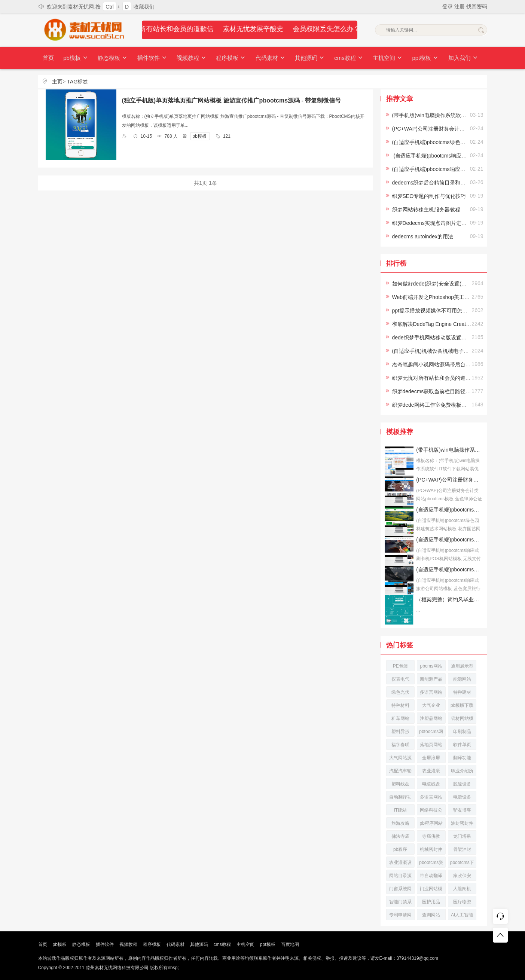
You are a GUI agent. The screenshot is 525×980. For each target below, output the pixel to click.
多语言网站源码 (431, 798)
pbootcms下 (462, 863)
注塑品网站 (431, 718)
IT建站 (400, 810)
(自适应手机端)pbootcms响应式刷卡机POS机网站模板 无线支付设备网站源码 (449, 540)
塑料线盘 (400, 784)
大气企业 (431, 705)
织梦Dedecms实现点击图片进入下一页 (437, 223)
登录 (448, 6)
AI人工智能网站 (462, 916)
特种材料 (400, 705)
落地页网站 (431, 745)
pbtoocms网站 (431, 733)
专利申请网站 (400, 916)
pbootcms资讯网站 (431, 864)
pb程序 (400, 849)
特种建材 (462, 692)
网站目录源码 (400, 877)
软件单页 (462, 745)
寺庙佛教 (431, 836)
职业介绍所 (462, 771)
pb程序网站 (431, 823)
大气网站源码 (400, 759)
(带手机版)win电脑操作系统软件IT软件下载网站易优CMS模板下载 (449, 450)
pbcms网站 (431, 666)
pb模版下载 (462, 705)
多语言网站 (431, 692)
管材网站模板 (462, 720)
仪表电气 (400, 679)
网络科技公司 (431, 811)
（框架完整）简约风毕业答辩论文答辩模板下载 (449, 599)
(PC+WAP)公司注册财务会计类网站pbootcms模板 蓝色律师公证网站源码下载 (449, 480)
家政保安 (462, 876)
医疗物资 (462, 902)
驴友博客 (462, 810)
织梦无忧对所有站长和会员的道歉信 (434, 378)
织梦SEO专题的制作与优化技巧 (429, 196)
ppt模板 (421, 58)
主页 (57, 82)
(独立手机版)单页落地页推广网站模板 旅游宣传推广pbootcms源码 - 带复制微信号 (232, 100)
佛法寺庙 (400, 836)
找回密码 (477, 6)
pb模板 (75, 58)
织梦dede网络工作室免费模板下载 (432, 405)
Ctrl (110, 7)
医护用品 (431, 902)
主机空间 (384, 58)
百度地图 (290, 944)
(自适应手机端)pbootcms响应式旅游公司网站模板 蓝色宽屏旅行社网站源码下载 (449, 570)
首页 (48, 58)
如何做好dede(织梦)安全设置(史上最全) (438, 284)
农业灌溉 (431, 771)
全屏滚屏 (431, 758)
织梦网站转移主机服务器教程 (426, 210)
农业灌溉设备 (400, 864)
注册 (460, 6)
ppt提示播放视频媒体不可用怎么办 (432, 311)
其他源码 (306, 58)
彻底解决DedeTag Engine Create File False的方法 (451, 324)
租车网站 (400, 718)
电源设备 (462, 797)
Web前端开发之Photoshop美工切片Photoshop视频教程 (457, 297)
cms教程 (345, 58)
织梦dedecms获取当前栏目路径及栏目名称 (442, 391)
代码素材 (268, 58)
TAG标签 (77, 82)
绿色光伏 (400, 692)
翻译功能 (462, 758)
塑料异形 (400, 732)
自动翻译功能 (400, 798)
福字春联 (400, 745)
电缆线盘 (431, 784)
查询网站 (431, 915)
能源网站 (462, 679)
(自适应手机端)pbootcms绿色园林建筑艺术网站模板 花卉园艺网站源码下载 (449, 510)
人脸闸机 (462, 889)
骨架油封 (462, 849)
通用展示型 (462, 666)
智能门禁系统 (400, 903)
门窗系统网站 (400, 890)
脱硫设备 (462, 784)
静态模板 (112, 58)
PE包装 (400, 666)
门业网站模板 (431, 890)
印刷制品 (462, 732)
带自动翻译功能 (431, 877)
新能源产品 (431, 679)
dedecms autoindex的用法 (423, 236)
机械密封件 (431, 849)
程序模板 (229, 58)
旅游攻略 (400, 823)
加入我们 (458, 58)
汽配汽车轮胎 (400, 772)
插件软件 (151, 58)
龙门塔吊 (462, 836)
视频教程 (190, 58)
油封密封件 (462, 823)
